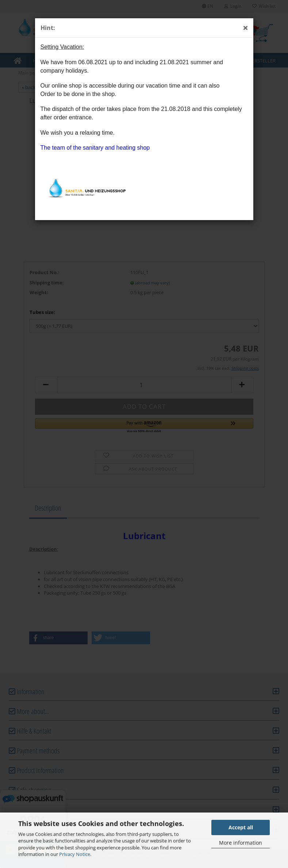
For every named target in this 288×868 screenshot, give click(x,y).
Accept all (241, 827)
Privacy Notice (75, 854)
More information (241, 843)
